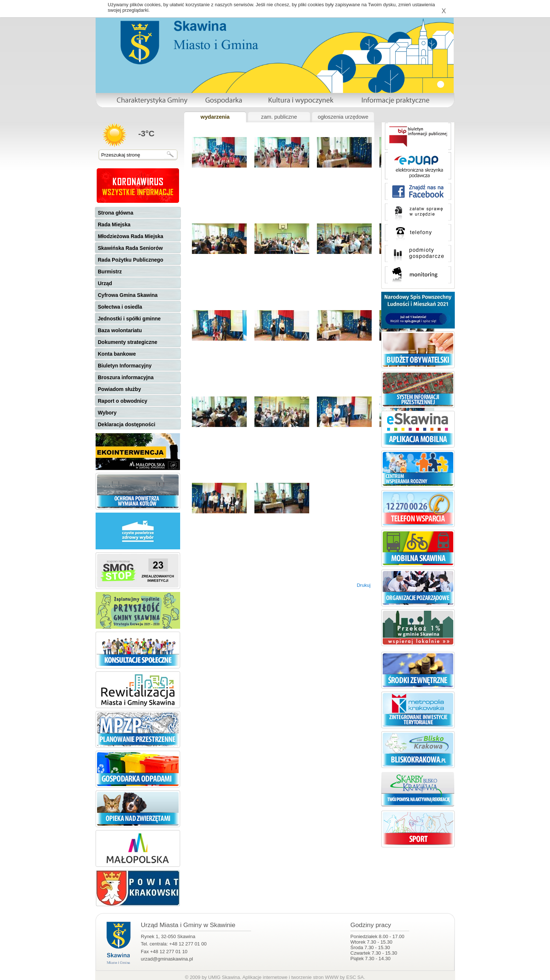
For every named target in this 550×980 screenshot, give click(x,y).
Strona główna (115, 213)
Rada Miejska (114, 225)
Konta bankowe (117, 354)
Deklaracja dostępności (126, 424)
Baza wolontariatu (120, 330)
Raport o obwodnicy (123, 401)
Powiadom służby (119, 389)
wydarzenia (215, 117)
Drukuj (364, 585)
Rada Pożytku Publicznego (131, 260)
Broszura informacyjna (126, 377)
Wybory (107, 413)
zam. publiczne (279, 117)
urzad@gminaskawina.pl (167, 959)
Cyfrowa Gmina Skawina (128, 295)
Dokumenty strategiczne (128, 342)
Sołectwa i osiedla (120, 307)
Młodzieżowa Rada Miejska (131, 236)
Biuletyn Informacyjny (125, 366)
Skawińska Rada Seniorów (130, 248)
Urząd (105, 283)
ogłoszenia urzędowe (343, 117)
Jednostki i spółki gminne (129, 319)
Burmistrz (110, 272)
